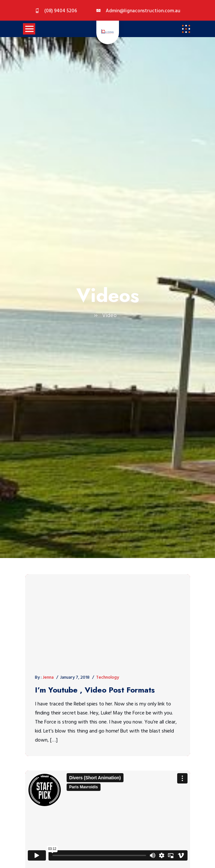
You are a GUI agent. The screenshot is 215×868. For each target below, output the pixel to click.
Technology (107, 678)
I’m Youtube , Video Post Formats (95, 690)
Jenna (48, 678)
